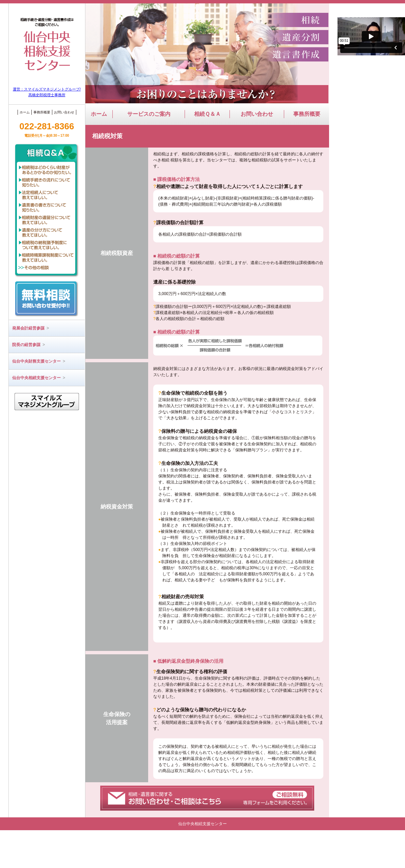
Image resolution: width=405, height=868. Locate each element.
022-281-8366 (47, 129)
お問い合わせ (64, 112)
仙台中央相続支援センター (39, 378)
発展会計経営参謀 (31, 328)
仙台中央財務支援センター (39, 361)
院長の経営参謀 (29, 345)
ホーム (25, 112)
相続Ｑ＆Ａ (207, 114)
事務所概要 (42, 112)
